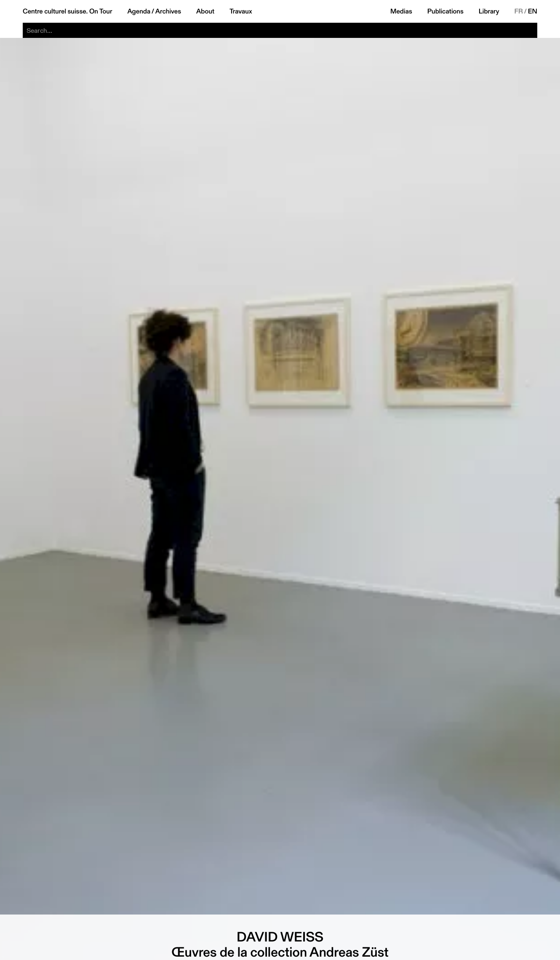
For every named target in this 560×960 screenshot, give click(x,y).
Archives (168, 11)
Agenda (139, 11)
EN (533, 11)
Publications (445, 11)
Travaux (241, 11)
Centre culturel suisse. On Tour (67, 11)
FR (519, 11)
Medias (401, 11)
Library (489, 11)
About (205, 11)
